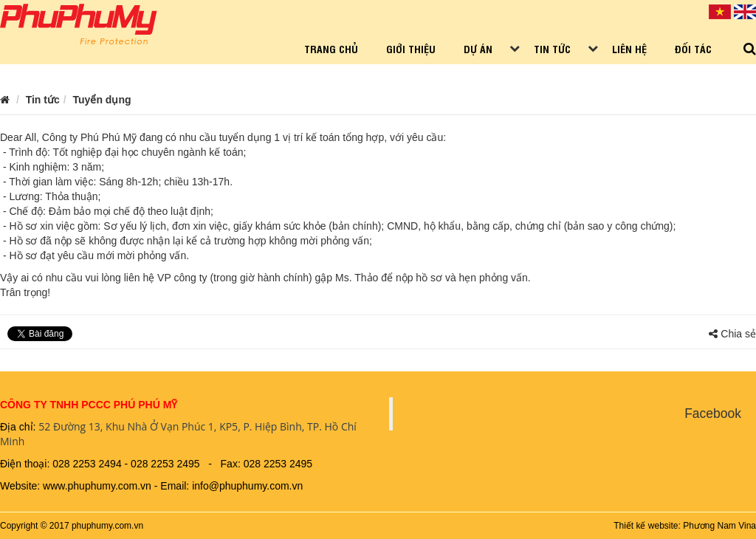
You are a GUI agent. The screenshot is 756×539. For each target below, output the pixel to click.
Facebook (713, 413)
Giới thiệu (411, 48)
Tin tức (552, 48)
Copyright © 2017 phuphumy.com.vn (72, 526)
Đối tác (693, 48)
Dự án (478, 48)
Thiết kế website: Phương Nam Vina (685, 526)
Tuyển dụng (102, 100)
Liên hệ (629, 48)
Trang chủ (331, 48)
